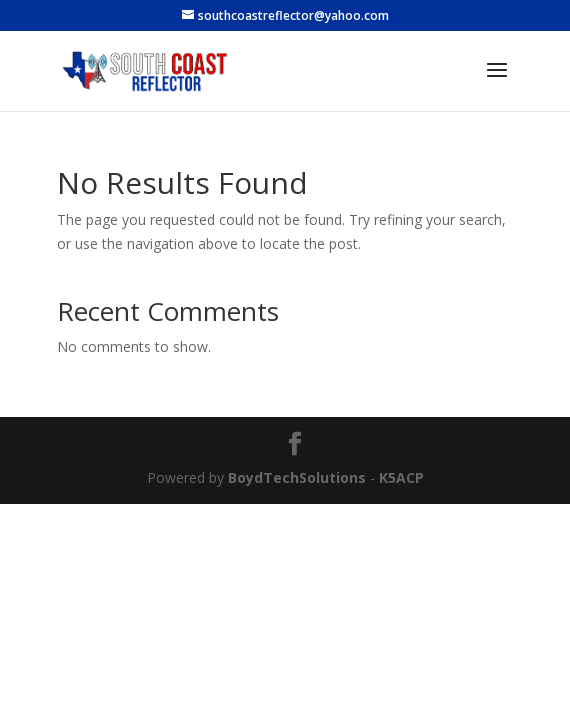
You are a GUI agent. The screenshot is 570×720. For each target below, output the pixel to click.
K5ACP (401, 477)
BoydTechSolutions (297, 477)
